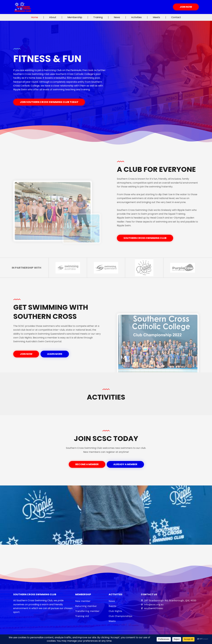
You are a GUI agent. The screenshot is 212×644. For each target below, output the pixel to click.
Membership (75, 17)
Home (35, 17)
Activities (136, 17)
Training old (82, 616)
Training (98, 17)
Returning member (86, 606)
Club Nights (115, 611)
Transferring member (87, 611)
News (117, 17)
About (53, 17)
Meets (156, 17)
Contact (176, 17)
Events (112, 606)
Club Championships (120, 616)
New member (83, 601)
